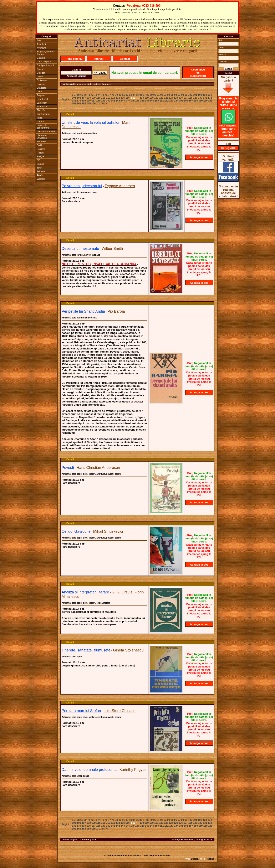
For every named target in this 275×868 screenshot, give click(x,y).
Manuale (41, 141)
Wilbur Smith (112, 249)
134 (79, 101)
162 (74, 104)
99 (186, 95)
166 (93, 104)
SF (38, 160)
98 (182, 95)
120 (152, 98)
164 (84, 104)
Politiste (41, 149)
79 (116, 95)
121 (156, 98)
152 (167, 101)
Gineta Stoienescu (128, 650)
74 (99, 95)
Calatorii (41, 58)
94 (169, 95)
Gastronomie (43, 114)
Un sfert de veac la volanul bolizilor (91, 123)
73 (96, 95)
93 (165, 95)
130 (200, 98)
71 (89, 95)
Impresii (99, 59)
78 (113, 95)
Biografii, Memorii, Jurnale (46, 53)
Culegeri (41, 73)
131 (205, 98)
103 (205, 95)
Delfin (40, 77)
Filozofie (41, 110)
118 (142, 98)
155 (181, 101)
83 (130, 95)
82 (127, 95)
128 (190, 98)
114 (118, 98)
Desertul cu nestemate (80, 249)
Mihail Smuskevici (108, 531)
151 (162, 101)
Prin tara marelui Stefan (81, 711)
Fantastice (42, 106)
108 (89, 98)
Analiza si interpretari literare (85, 592)
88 (148, 95)
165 (89, 104)
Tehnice (41, 171)
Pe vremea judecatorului (82, 186)
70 (85, 95)
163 (79, 104)
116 (128, 98)
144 (128, 101)
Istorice (40, 121)
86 (141, 95)
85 (137, 95)
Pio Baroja (116, 311)
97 (179, 95)
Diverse (41, 84)
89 (151, 95)
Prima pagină (73, 59)
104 (210, 95)
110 (98, 98)
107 (84, 98)
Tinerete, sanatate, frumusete (86, 650)
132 (210, 98)
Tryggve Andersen (120, 186)
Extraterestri (43, 99)
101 (195, 95)
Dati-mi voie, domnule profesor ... (89, 770)
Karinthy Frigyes (133, 770)
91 (158, 95)
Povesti (68, 468)
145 (132, 101)
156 (186, 101)
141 (113, 101)
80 (120, 95)
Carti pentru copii (45, 65)
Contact (125, 59)
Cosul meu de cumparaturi (198, 73)
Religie (40, 156)
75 (103, 95)
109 (93, 98)
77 (109, 95)
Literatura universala (42, 136)
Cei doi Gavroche (76, 531)
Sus (94, 840)
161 (210, 101)
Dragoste (42, 88)
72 (92, 95)
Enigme (41, 95)
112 (108, 98)
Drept (40, 92)
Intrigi (40, 118)
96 (176, 95)
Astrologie (42, 44)
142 (118, 101)
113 (113, 98)
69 (82, 95)
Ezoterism (42, 103)
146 (137, 101)
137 (93, 101)
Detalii (70, 114)
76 (106, 95)
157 (191, 101)
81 (123, 95)
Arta (39, 40)
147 (142, 101)
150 (157, 101)
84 (134, 95)
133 (74, 101)
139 (103, 101)
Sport (40, 168)
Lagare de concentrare (43, 126)
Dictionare (42, 80)
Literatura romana (46, 131)
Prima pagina (70, 840)
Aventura (41, 48)
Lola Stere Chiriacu (120, 711)
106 (79, 98)
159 (200, 101)
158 (196, 101)
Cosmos (41, 69)
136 (89, 101)
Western (41, 179)
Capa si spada (44, 62)
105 (74, 98)
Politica (40, 145)
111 (103, 98)
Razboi (40, 153)
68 (78, 95)
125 (176, 98)
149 (152, 101)
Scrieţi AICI (228, 148)
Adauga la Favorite (182, 840)
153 (171, 101)
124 (171, 98)
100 (190, 95)
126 (181, 98)
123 (166, 98)
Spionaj (41, 164)
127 (185, 98)
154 (176, 101)
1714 (102, 104)
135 (84, 101)
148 (147, 101)
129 (195, 98)
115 (123, 98)
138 (98, 101)
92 (162, 95)
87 (144, 95)
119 (147, 98)
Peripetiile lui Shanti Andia (83, 311)
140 (108, 101)
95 (172, 95)
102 (200, 95)
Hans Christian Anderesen (98, 468)
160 (205, 101)
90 (155, 95)
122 (161, 98)
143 (123, 101)
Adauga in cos (199, 157)
